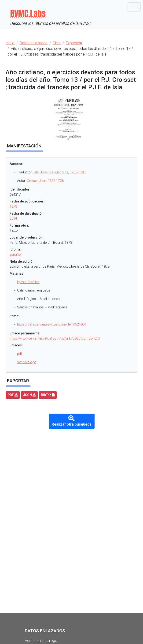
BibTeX (48, 395)
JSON (29, 395)
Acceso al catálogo (41, 641)
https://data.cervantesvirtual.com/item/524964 (52, 324)
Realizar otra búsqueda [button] (72, 421)
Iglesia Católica (28, 282)
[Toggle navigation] (134, 7)
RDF (13, 395)
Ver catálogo (27, 362)
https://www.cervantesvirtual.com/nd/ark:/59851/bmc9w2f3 (55, 339)
